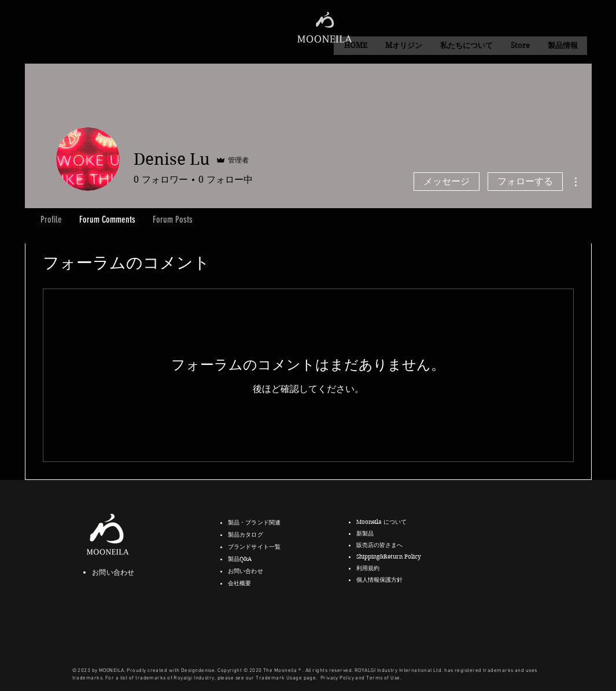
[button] (466, 46)
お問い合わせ (113, 572)
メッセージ (447, 181)
